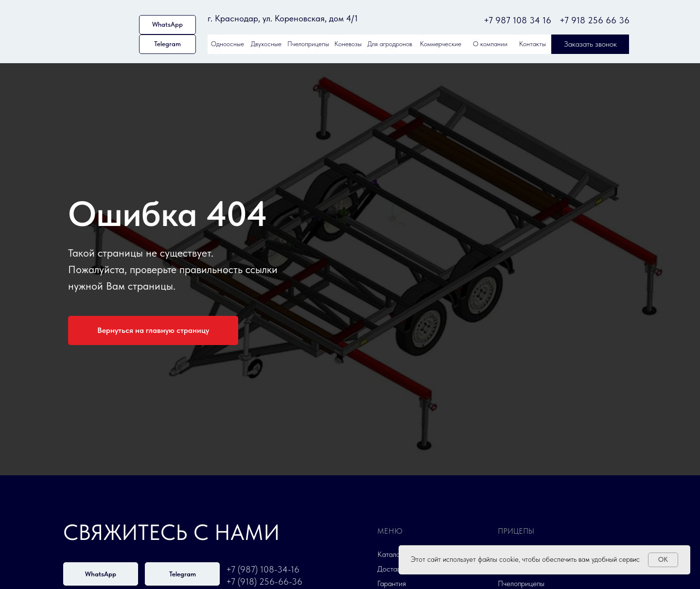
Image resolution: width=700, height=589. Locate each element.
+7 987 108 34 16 (517, 20)
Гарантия (392, 583)
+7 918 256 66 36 (595, 20)
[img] (97, 30)
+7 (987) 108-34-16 (263, 569)
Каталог (390, 554)
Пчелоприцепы (521, 583)
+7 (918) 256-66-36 (264, 581)
